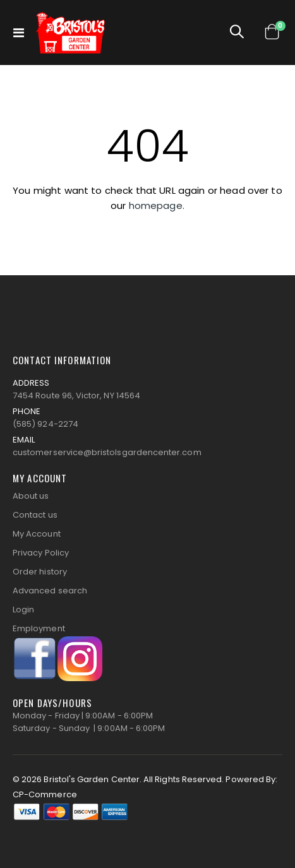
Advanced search (50, 591)
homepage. (157, 205)
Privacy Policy (41, 553)
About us (31, 496)
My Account (37, 534)
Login (23, 609)
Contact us (35, 515)
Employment (39, 628)
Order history (40, 572)
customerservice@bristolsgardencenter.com (107, 452)
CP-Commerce (45, 794)
